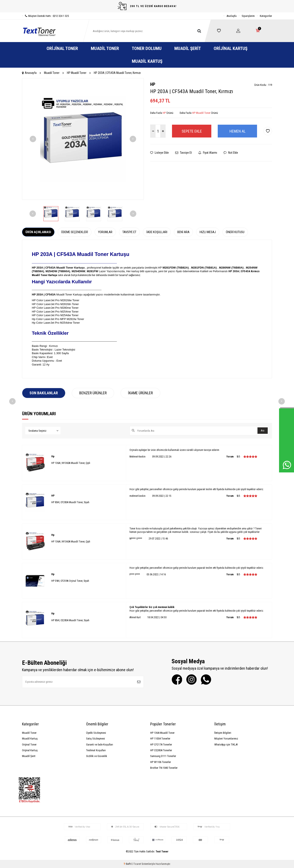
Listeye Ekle (159, 153)
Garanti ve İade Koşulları (100, 745)
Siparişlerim (248, 16)
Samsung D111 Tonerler (163, 756)
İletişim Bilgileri (223, 733)
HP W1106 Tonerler (161, 762)
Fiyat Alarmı (208, 153)
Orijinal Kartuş (231, 48)
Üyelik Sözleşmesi (96, 733)
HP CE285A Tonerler (161, 750)
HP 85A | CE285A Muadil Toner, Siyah (70, 620)
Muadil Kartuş (147, 61)
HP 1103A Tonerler (160, 739)
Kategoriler (266, 16)
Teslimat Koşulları (96, 750)
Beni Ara (183, 232)
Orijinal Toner (62, 48)
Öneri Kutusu (235, 232)
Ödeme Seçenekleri (75, 232)
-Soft (127, 864)
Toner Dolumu (147, 48)
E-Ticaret (136, 864)
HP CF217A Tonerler (161, 745)
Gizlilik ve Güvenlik (97, 756)
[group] (83, 139)
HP (153, 84)
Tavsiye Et (184, 153)
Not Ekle (231, 153)
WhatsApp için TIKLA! (226, 745)
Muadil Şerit (188, 48)
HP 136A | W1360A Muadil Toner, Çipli (71, 463)
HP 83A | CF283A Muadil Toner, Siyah (70, 502)
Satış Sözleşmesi (96, 739)
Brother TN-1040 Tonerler (164, 768)
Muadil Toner (105, 48)
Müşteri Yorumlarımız (226, 739)
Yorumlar (105, 232)
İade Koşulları (157, 232)
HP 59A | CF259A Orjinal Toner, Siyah (70, 581)
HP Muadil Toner (77, 73)
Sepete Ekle (192, 131)
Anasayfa (29, 73)
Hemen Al (237, 131)
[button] (33, 139)
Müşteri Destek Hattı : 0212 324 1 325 (45, 16)
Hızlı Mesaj (208, 232)
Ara (263, 431)
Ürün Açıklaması (38, 232)
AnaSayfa (232, 16)
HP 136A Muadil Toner (162, 733)
